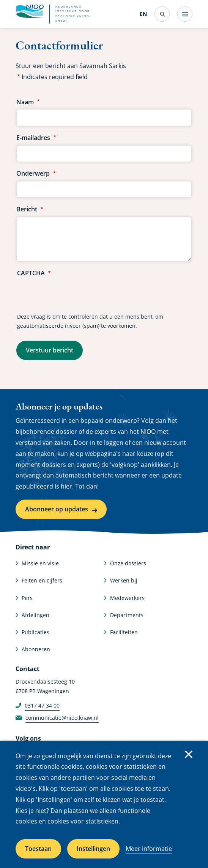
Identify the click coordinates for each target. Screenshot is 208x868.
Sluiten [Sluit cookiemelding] (189, 754)
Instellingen (93, 849)
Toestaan (38, 849)
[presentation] (75, 295)
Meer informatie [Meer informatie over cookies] (149, 849)
